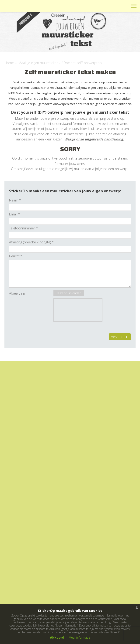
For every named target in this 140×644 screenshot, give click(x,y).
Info (102, 6)
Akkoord (57, 637)
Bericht (16, 256)
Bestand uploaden (69, 293)
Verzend (120, 337)
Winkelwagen (113, 6)
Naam (15, 200)
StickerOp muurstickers (20, 9)
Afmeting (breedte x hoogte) (31, 242)
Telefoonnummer (23, 228)
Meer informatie (79, 638)
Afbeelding (17, 293)
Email (14, 214)
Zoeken (123, 6)
